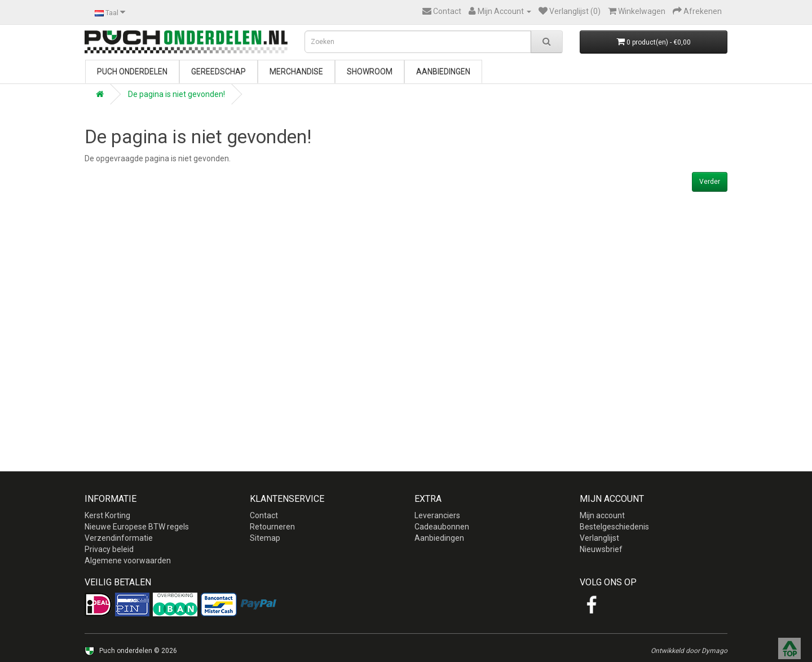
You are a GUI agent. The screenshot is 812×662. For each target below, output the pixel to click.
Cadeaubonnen (442, 527)
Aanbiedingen (443, 72)
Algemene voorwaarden (128, 561)
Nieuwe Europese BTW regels (137, 527)
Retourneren (272, 527)
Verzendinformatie (119, 538)
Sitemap (265, 538)
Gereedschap (219, 72)
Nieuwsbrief (601, 549)
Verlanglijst (599, 538)
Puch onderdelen (132, 72)
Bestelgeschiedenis (614, 527)
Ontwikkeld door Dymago (689, 651)
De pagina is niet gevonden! (176, 94)
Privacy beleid (109, 549)
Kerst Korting (107, 515)
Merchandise (296, 72)
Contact (264, 515)
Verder (710, 182)
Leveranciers (437, 515)
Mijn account (602, 515)
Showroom (370, 72)
